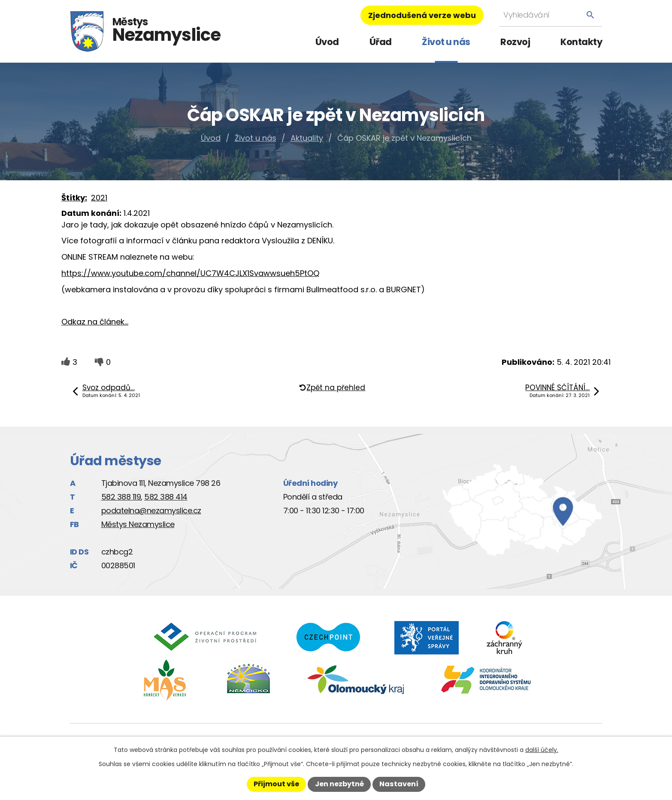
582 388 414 (166, 497)
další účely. (542, 750)
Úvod (327, 42)
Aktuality (307, 138)
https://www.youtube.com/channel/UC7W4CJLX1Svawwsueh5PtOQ (190, 273)
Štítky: (74, 198)
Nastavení (399, 784)
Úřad (381, 42)
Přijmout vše (276, 784)
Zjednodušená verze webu (422, 15)
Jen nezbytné (339, 784)
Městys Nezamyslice (138, 524)
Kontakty (581, 42)
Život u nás (446, 42)
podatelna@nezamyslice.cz (151, 511)
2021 (99, 198)
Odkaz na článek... (95, 322)
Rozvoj (515, 42)
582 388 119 (121, 497)
